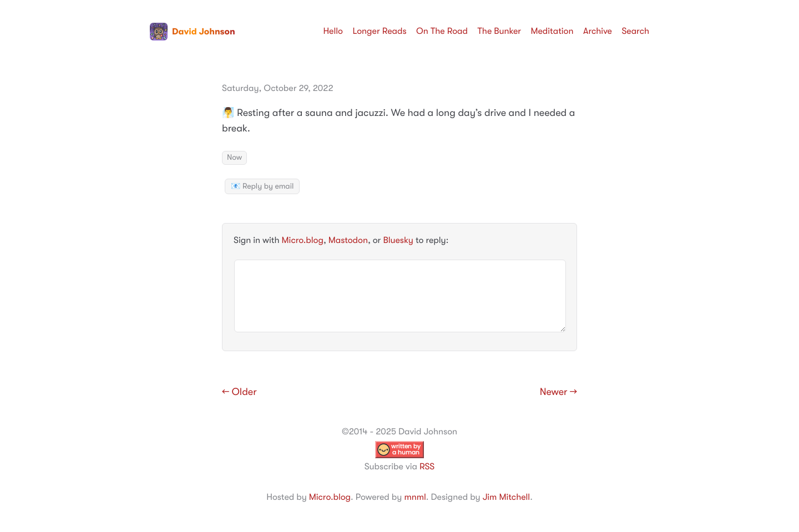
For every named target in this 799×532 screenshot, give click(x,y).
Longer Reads (379, 31)
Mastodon (348, 240)
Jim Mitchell (506, 497)
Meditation (552, 31)
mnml (415, 497)
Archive (598, 31)
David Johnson (193, 32)
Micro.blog (303, 240)
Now (234, 158)
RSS (427, 467)
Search (635, 31)
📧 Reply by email (262, 186)
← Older (239, 392)
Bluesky (398, 240)
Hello (333, 31)
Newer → (558, 392)
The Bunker (499, 31)
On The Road (442, 31)
